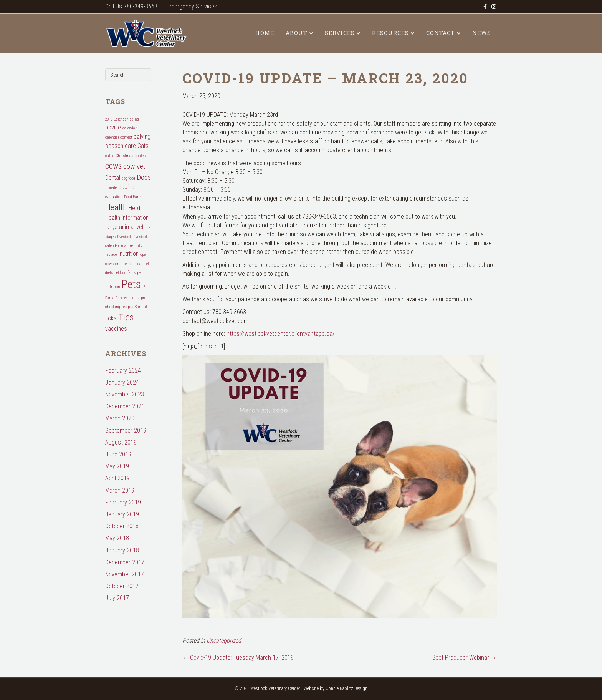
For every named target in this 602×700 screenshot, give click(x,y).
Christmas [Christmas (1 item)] (124, 156)
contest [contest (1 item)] (141, 156)
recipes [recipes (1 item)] (127, 307)
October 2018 (122, 526)
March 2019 (120, 490)
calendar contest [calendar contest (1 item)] (119, 137)
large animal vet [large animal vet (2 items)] (124, 227)
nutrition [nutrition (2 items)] (129, 254)
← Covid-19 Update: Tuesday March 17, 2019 (238, 658)
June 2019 (118, 454)
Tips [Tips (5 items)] (126, 317)
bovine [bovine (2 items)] (113, 127)
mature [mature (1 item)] (127, 246)
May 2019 (117, 466)
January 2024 (122, 382)
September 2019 (126, 430)
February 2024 (123, 371)
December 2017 (125, 562)
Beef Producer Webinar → (465, 658)
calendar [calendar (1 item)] (130, 128)
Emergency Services (192, 6)
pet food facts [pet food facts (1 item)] (125, 273)
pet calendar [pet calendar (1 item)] (133, 264)
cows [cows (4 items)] (113, 166)
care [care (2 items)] (130, 146)
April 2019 (117, 478)
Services (340, 33)
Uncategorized (224, 641)
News (482, 33)
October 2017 (122, 586)
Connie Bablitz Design (346, 688)
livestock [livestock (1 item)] (124, 237)
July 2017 (117, 598)
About (297, 33)
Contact (441, 33)
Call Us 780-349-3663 (131, 6)
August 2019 (121, 442)
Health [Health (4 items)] (116, 207)
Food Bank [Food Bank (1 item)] (133, 197)
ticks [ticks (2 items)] (111, 318)
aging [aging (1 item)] (134, 119)
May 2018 (117, 538)
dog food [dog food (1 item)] (128, 178)
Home (265, 33)
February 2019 (123, 502)
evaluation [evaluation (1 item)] (114, 197)
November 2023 (125, 394)
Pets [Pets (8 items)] (131, 284)
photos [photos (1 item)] (134, 298)
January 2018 (122, 550)
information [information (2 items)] (135, 218)
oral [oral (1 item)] (118, 264)
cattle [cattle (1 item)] (110, 156)
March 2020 (120, 418)
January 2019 (122, 514)
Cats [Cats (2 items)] (143, 146)
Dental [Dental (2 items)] (113, 178)
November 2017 (125, 574)
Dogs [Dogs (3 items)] (144, 177)
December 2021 (125, 406)
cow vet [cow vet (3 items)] (134, 166)
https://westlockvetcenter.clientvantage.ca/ (281, 334)
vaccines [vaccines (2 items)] (116, 329)
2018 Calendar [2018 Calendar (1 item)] (117, 119)
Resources (390, 33)
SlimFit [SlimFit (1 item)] (141, 307)
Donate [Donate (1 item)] (111, 188)
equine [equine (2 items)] (126, 187)
